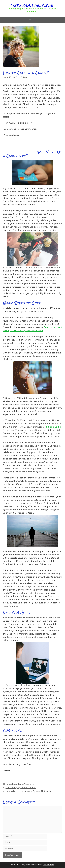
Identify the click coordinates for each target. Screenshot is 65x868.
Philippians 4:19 (53, 427)
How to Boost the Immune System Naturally (28, 791)
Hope (8, 784)
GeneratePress (48, 865)
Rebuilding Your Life (23, 784)
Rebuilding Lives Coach (32, 5)
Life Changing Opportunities (21, 788)
